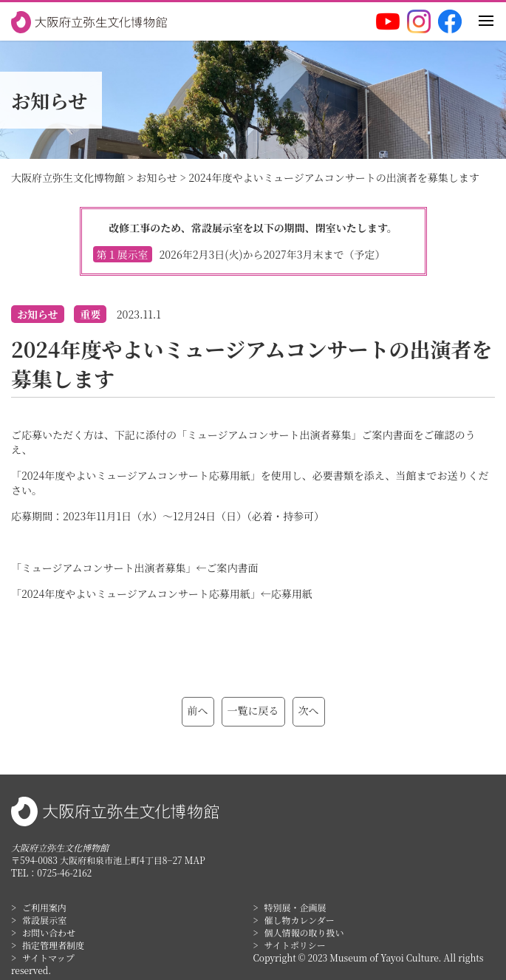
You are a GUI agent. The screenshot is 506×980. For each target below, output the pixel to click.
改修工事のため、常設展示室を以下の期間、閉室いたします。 (253, 241)
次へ (309, 710)
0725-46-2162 (64, 872)
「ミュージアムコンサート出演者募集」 (103, 568)
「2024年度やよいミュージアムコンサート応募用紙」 (136, 593)
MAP (195, 860)
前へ (198, 710)
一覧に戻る (253, 710)
